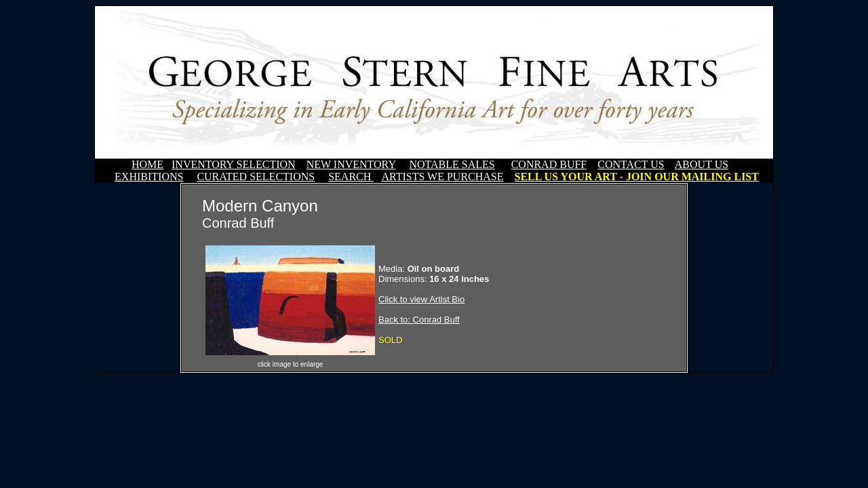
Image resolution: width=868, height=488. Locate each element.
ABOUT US (702, 164)
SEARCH (351, 177)
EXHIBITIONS (149, 177)
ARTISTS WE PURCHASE (442, 177)
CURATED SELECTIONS (256, 177)
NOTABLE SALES (452, 164)
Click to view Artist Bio (421, 299)
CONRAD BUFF (549, 164)
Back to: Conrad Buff (419, 320)
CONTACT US (631, 164)
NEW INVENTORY (351, 164)
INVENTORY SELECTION (234, 164)
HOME (147, 164)
